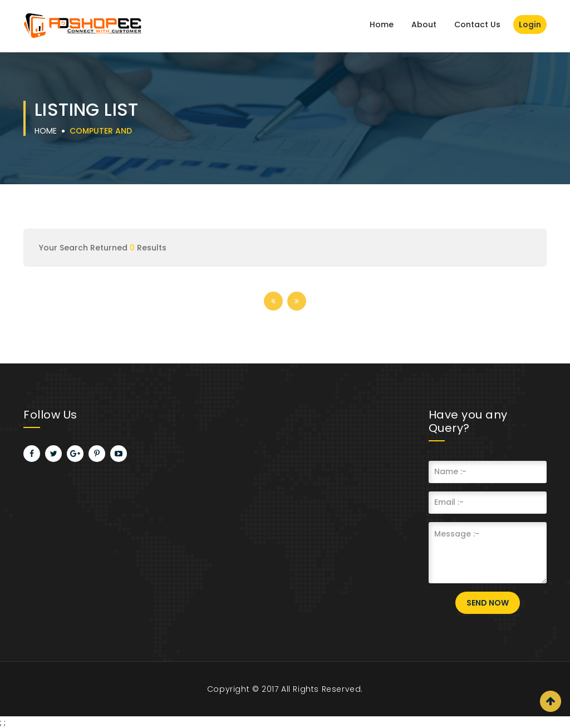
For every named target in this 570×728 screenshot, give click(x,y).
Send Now (488, 603)
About (424, 24)
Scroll (551, 701)
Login (530, 24)
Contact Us (477, 24)
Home (382, 24)
